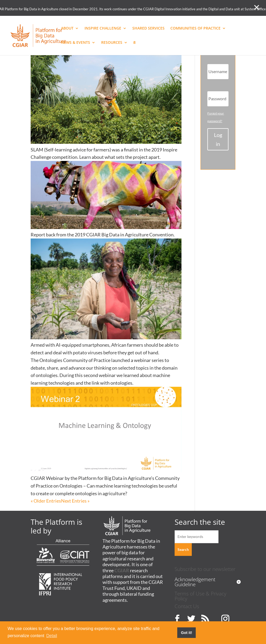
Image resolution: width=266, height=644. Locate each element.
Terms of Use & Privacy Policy (200, 596)
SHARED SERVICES (148, 28)
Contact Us (187, 606)
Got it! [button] (186, 633)
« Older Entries (46, 501)
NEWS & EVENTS (76, 43)
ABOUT (67, 28)
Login (218, 139)
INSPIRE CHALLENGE (103, 28)
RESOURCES (112, 43)
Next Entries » (75, 501)
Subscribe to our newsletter (205, 569)
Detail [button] (52, 636)
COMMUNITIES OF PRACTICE (195, 28)
